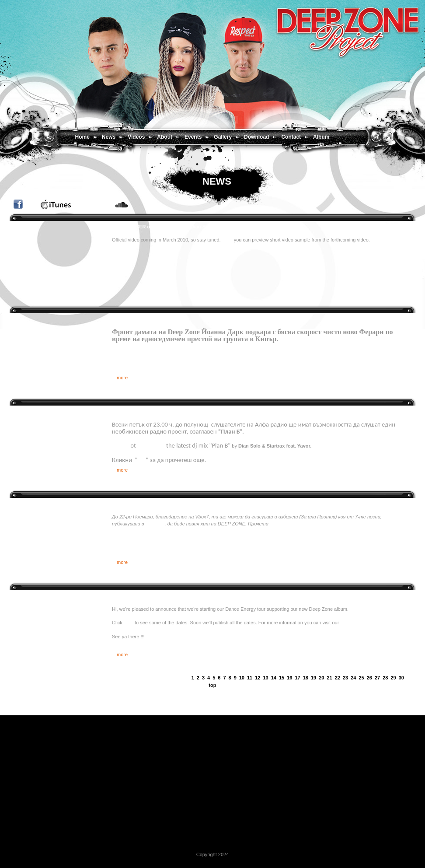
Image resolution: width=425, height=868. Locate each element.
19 (314, 678)
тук (141, 460)
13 (266, 678)
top (212, 685)
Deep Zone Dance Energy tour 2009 (152, 596)
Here (228, 240)
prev (187, 678)
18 (306, 678)
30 (401, 678)
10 (242, 678)
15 (282, 678)
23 (345, 678)
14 (274, 678)
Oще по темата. (304, 339)
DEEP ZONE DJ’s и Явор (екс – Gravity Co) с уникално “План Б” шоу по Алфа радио (211, 411)
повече (277, 524)
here (129, 623)
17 (298, 678)
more (122, 378)
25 (362, 678)
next (408, 678)
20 (321, 678)
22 (338, 678)
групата (155, 524)
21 (330, 678)
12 (258, 678)
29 (394, 678)
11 (250, 678)
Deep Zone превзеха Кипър (144, 319)
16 (289, 678)
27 (377, 678)
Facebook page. (357, 623)
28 (385, 678)
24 (353, 678)
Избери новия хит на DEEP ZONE (151, 504)
